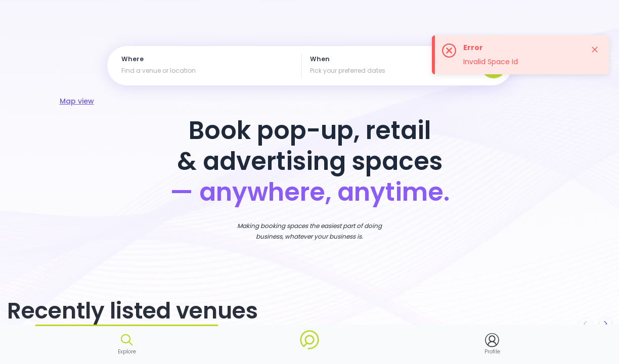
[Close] (595, 50)
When (320, 59)
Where (132, 59)
